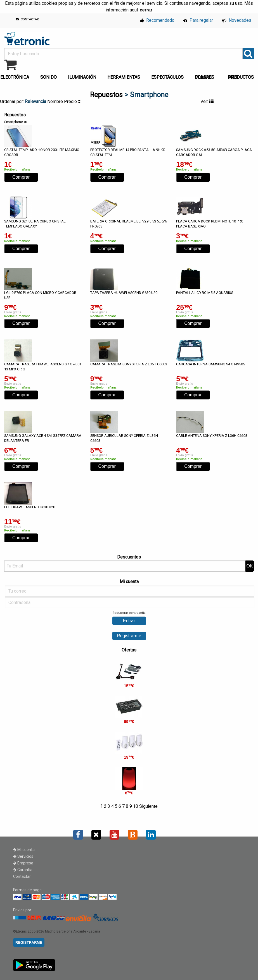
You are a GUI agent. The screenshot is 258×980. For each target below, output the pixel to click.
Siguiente (148, 806)
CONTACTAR (27, 19)
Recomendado (157, 20)
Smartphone (14, 122)
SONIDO (48, 77)
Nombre (56, 101)
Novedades (237, 20)
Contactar (22, 876)
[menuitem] (50, 76)
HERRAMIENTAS (124, 77)
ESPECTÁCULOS (167, 77)
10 (136, 806)
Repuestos (106, 95)
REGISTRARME (29, 942)
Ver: (207, 101)
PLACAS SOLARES (204, 77)
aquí (134, 10)
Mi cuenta (24, 850)
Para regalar (198, 20)
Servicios (23, 856)
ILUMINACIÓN (82, 77)
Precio (72, 101)
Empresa (23, 863)
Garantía (23, 870)
